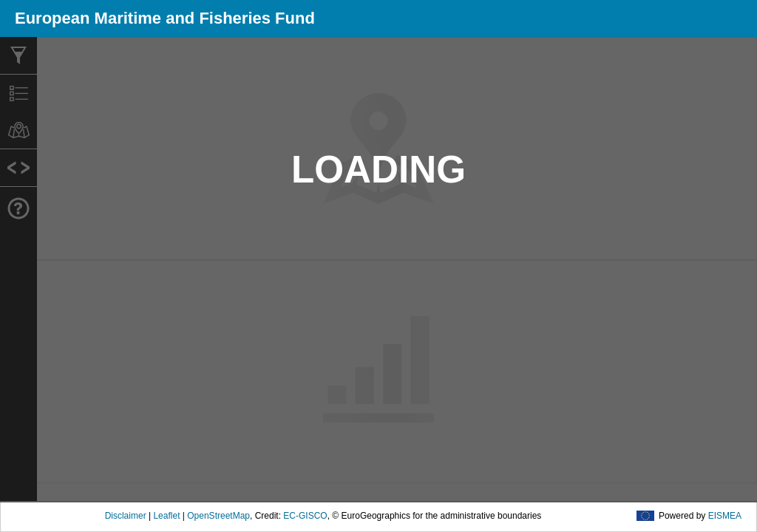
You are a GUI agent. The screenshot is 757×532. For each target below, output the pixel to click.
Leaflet (166, 516)
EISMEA (725, 516)
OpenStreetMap (218, 516)
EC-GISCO (305, 516)
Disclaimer (126, 516)
